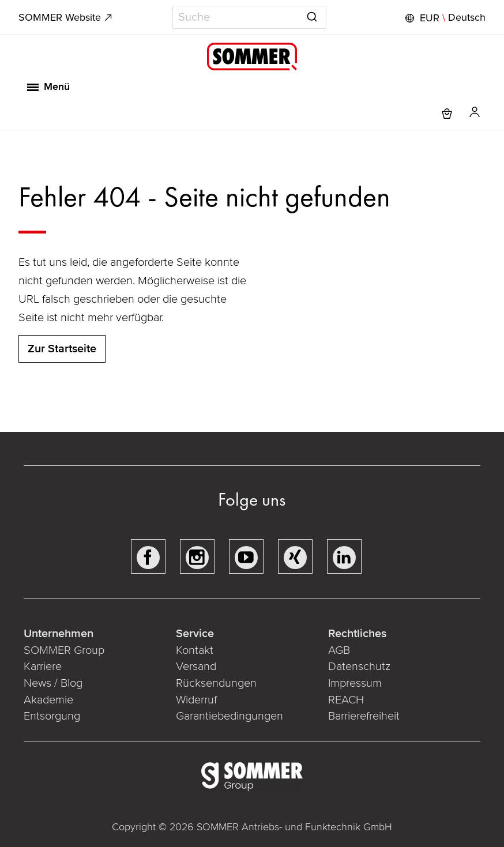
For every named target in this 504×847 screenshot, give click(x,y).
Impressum (355, 683)
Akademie (50, 700)
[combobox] (249, 17)
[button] (444, 18)
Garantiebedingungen (230, 716)
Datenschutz (359, 667)
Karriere (43, 667)
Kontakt (195, 650)
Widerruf (196, 700)
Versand (196, 667)
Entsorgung (52, 716)
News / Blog (53, 683)
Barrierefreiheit (365, 716)
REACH (347, 700)
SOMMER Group (64, 650)
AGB (339, 650)
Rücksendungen (216, 683)
